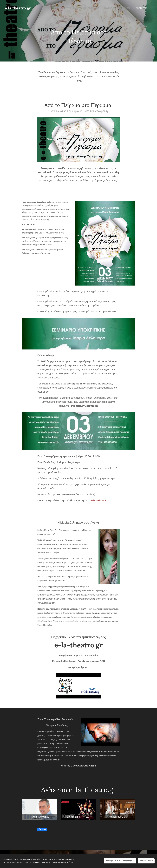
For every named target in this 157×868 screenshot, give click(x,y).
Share (42, 829)
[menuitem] (55, 8)
